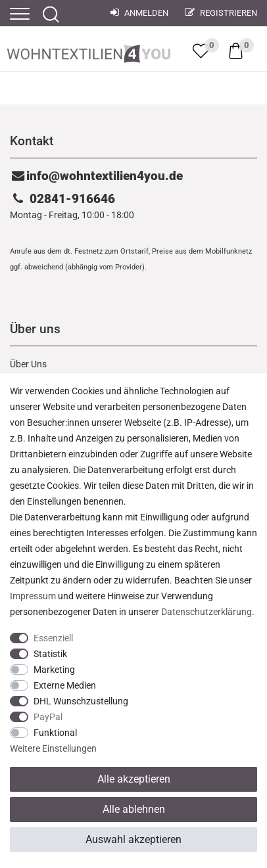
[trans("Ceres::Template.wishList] (201, 51)
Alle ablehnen (134, 809)
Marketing (54, 670)
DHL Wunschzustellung (81, 701)
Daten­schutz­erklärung (206, 612)
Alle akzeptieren (134, 779)
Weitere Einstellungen (53, 748)
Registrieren (221, 13)
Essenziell (53, 638)
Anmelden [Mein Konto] (139, 13)
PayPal (48, 717)
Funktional (55, 733)
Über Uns (28, 364)
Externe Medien (65, 685)
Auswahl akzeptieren (133, 839)
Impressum (33, 596)
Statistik (50, 654)
